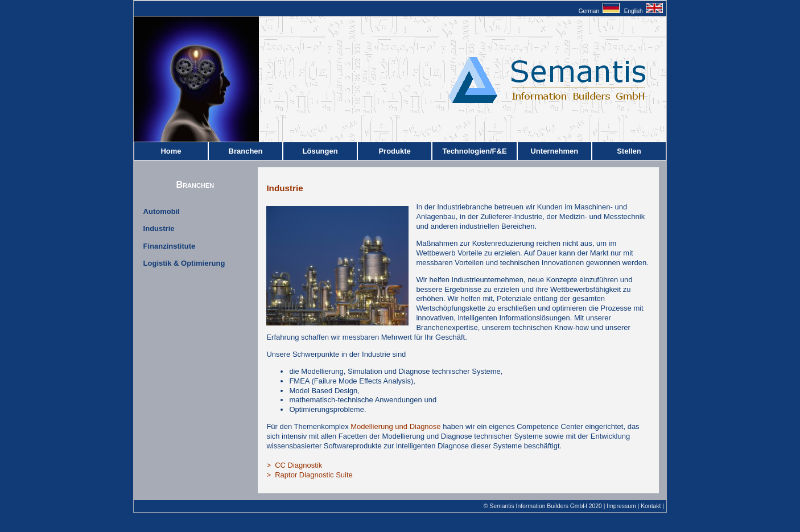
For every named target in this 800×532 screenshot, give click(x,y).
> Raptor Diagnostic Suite (309, 475)
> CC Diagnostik (294, 465)
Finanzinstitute (170, 246)
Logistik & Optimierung (184, 263)
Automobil (162, 211)
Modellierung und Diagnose (395, 426)
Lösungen (320, 151)
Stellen (629, 151)
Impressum (621, 506)
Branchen (246, 151)
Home (171, 151)
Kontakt (651, 506)
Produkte (394, 151)
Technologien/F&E (474, 151)
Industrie (159, 228)
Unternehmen (554, 151)
